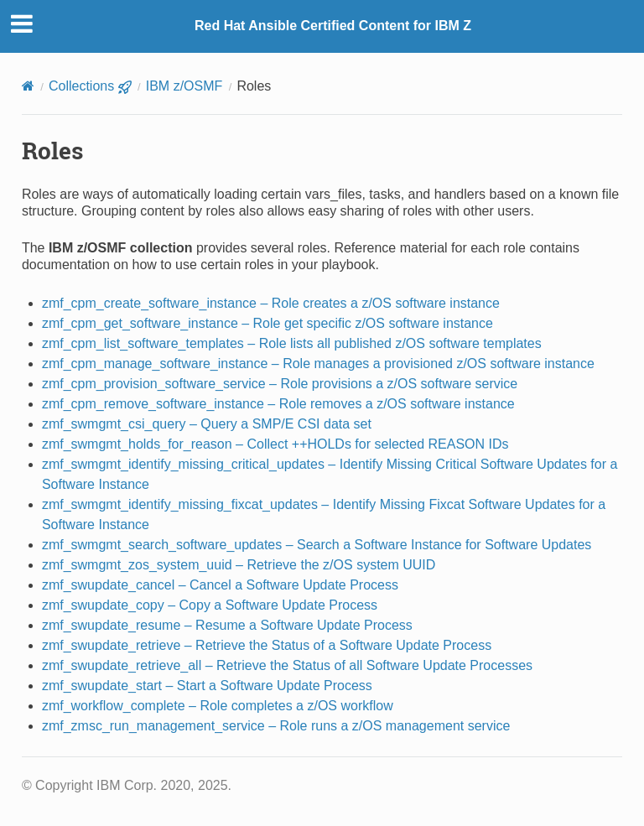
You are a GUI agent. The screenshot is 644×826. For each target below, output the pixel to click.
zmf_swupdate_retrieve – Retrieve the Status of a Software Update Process (267, 645)
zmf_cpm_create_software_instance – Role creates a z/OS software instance (271, 303)
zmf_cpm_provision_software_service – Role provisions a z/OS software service (280, 384)
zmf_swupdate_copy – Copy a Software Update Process (210, 605)
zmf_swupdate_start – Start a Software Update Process (207, 686)
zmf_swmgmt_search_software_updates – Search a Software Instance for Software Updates (317, 545)
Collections (90, 86)
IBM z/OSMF (184, 86)
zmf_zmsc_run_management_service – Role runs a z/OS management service (276, 726)
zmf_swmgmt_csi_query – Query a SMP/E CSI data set (207, 424)
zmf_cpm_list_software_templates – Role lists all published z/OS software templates (292, 343)
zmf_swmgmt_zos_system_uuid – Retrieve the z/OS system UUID (239, 565)
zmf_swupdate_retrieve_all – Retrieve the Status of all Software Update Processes (287, 665)
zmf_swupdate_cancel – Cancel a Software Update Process (220, 585)
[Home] (28, 86)
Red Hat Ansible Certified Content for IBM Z (333, 26)
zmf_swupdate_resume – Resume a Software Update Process (227, 625)
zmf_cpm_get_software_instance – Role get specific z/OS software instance (267, 323)
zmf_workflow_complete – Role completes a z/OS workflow (218, 706)
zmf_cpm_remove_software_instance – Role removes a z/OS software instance (278, 404)
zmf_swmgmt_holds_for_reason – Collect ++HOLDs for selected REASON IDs (275, 444)
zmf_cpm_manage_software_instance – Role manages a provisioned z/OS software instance (318, 364)
